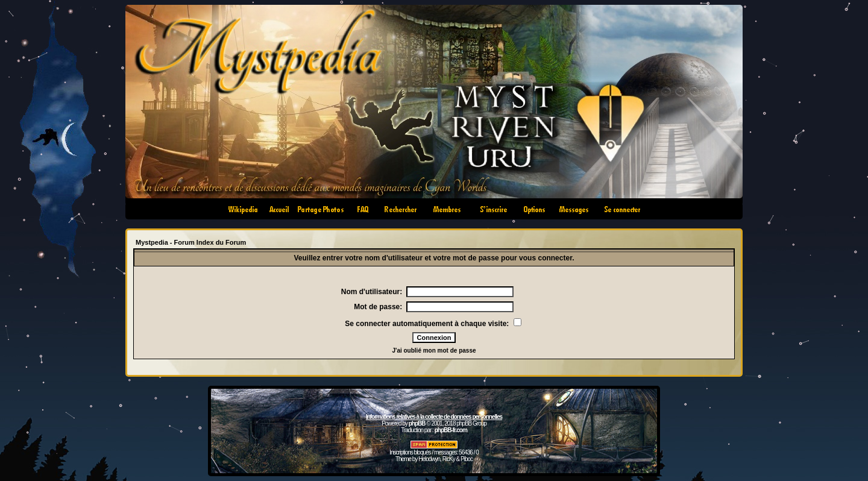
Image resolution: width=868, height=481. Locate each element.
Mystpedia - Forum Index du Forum (191, 242)
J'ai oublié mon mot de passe (434, 351)
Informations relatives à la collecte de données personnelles (434, 417)
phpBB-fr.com (451, 430)
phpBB (417, 423)
